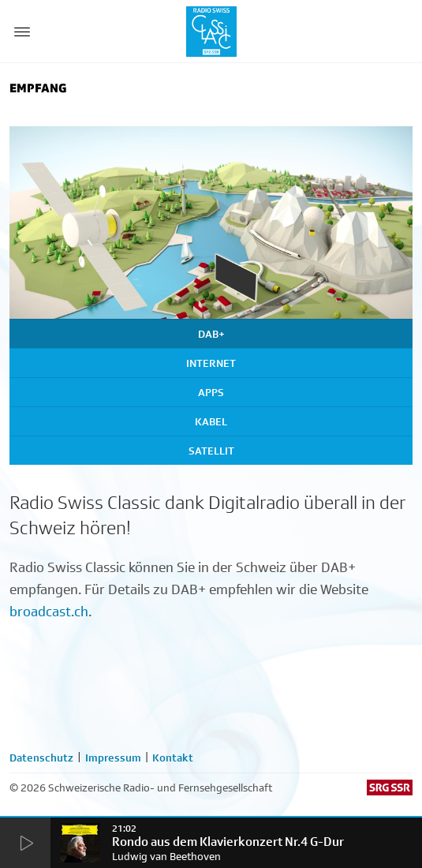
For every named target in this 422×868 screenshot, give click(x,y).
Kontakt (173, 758)
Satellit (211, 451)
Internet (211, 363)
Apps (211, 392)
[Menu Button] (22, 32)
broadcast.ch (49, 612)
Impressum (113, 758)
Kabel (211, 421)
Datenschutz (41, 758)
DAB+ (211, 334)
